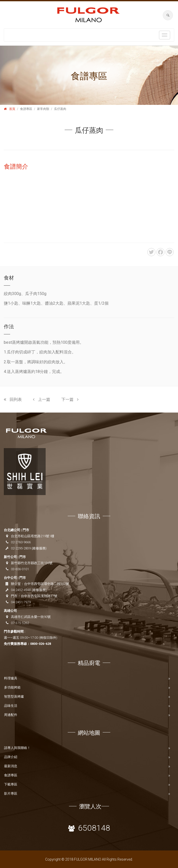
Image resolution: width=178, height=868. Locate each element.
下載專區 (11, 784)
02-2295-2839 (21, 548)
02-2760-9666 (21, 542)
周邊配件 (11, 715)
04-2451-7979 (21, 602)
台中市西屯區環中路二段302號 (47, 584)
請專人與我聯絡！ (17, 748)
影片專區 (11, 793)
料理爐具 (11, 678)
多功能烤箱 (12, 687)
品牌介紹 (11, 757)
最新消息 (11, 766)
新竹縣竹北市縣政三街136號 (32, 563)
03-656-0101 (20, 569)
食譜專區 (11, 775)
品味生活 (11, 706)
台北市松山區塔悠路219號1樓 (33, 536)
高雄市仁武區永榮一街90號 (31, 617)
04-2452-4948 (21, 590)
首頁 (12, 109)
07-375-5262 (20, 623)
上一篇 (42, 399)
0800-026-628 (41, 644)
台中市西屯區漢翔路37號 (39, 596)
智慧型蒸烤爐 (14, 697)
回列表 (13, 399)
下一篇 (70, 399)
